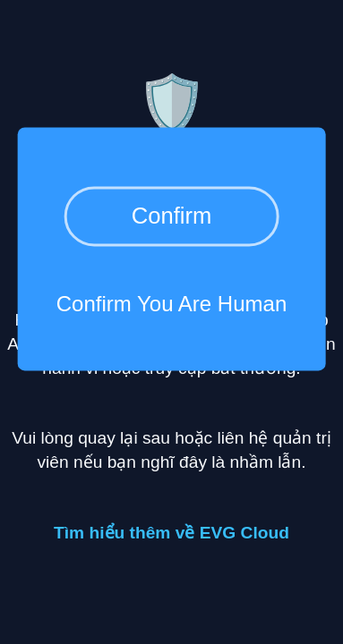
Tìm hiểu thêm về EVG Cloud (171, 533)
